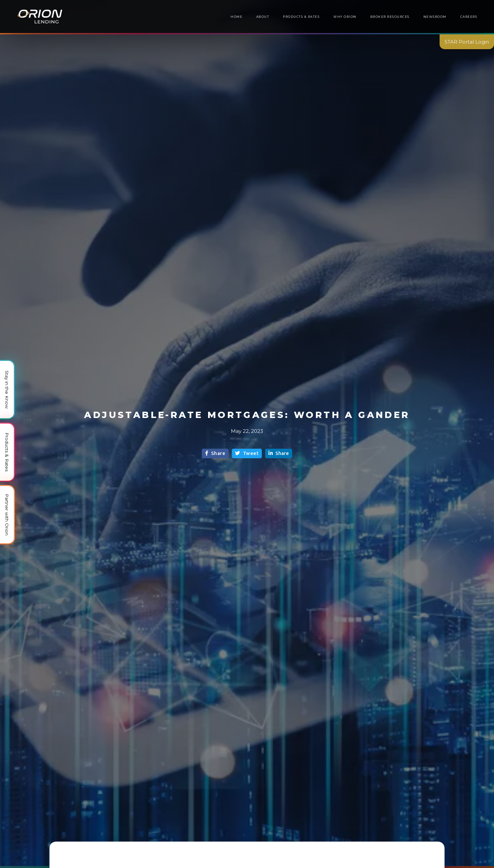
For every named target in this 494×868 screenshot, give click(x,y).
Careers (469, 17)
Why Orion (345, 17)
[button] (390, 17)
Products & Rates (301, 17)
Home (236, 17)
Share (215, 453)
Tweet (247, 453)
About (263, 17)
